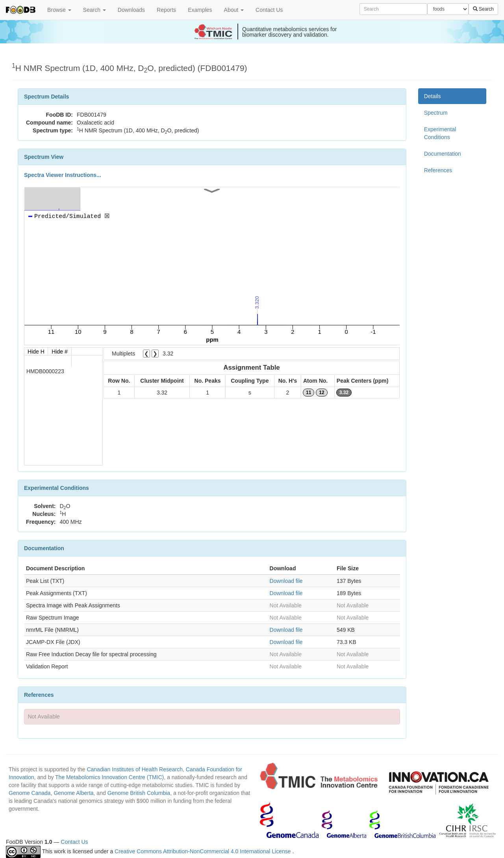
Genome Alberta (73, 793)
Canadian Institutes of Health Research (135, 769)
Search (94, 10)
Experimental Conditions (440, 133)
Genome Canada (30, 793)
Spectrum (436, 113)
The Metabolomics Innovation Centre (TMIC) (109, 777)
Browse (59, 10)
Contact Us (269, 10)
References (438, 170)
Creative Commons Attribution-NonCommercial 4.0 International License (203, 851)
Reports (166, 10)
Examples (200, 10)
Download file (286, 581)
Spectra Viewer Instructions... (63, 175)
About (234, 10)
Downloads (131, 10)
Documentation (443, 154)
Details (433, 96)
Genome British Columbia (139, 793)
